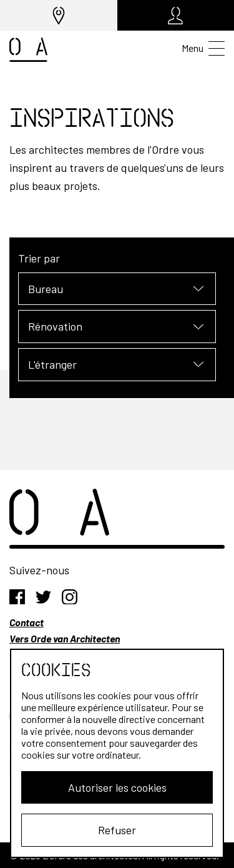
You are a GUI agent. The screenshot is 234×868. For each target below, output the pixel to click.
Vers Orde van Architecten (65, 638)
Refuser (117, 830)
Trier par (39, 258)
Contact (27, 622)
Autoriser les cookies (117, 787)
